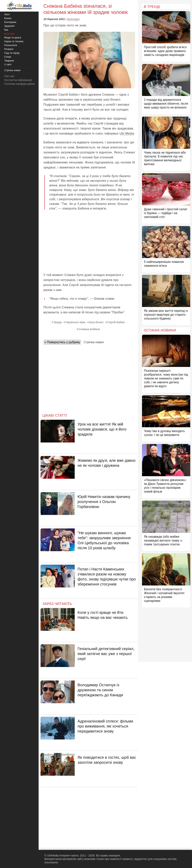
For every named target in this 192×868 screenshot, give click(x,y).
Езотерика (10, 22)
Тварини (9, 61)
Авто (7, 14)
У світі (8, 64)
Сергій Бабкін (116, 322)
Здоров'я (9, 26)
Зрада (58, 322)
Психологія (11, 45)
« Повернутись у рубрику (62, 342)
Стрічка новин (94, 342)
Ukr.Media (127, 133)
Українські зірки (75, 322)
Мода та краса (13, 37)
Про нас (9, 76)
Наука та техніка (14, 41)
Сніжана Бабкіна (89, 329)
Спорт (8, 57)
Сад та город (12, 53)
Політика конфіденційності (21, 84)
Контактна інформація (18, 80)
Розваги (9, 49)
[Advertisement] (89, 242)
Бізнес (8, 18)
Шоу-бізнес (96, 322)
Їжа (6, 30)
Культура (73, 19)
